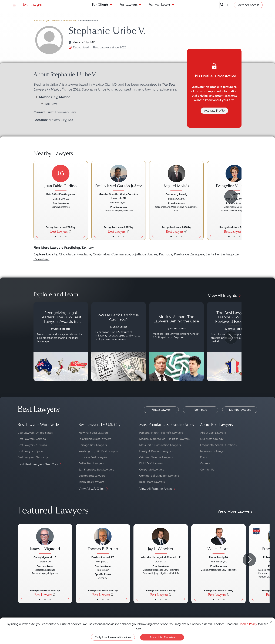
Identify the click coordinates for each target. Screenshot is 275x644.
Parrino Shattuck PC (103, 557)
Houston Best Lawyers (93, 457)
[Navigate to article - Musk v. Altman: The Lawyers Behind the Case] (176, 342)
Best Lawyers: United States (35, 433)
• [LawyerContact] (66, 236)
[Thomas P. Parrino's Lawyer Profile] (103, 541)
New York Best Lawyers (93, 433)
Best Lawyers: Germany (33, 457)
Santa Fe (212, 254)
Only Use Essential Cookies (113, 637)
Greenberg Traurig (176, 194)
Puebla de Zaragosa (189, 254)
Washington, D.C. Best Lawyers (98, 451)
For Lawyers (129, 5)
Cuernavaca (121, 254)
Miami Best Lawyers (91, 482)
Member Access (240, 410)
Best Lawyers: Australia (32, 445)
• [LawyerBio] (61, 236)
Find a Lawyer (42, 21)
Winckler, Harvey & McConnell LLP (161, 557)
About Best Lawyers (213, 433)
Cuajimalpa (101, 254)
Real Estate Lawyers (152, 482)
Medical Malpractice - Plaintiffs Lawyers (164, 439)
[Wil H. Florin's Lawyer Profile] (219, 541)
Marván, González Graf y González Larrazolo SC (118, 196)
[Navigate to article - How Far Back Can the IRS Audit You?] (119, 342)
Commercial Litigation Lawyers (159, 476)
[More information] (70, 231)
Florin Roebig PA (219, 557)
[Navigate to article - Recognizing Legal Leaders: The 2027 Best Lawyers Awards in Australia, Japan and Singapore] (61, 342)
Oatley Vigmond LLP (45, 557)
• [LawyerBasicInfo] (55, 236)
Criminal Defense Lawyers (156, 457)
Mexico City (69, 21)
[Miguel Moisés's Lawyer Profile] (176, 178)
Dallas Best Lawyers (91, 463)
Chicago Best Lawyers (93, 445)
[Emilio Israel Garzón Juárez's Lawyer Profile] (119, 178)
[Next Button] (85, 201)
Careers (205, 463)
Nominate (200, 410)
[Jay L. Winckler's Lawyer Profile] (161, 541)
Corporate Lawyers (152, 470)
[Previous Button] (36, 201)
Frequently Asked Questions (218, 445)
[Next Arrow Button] (231, 197)
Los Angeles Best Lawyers (95, 439)
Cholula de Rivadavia (75, 254)
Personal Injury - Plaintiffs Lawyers (161, 433)
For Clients (100, 5)
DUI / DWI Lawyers (151, 463)
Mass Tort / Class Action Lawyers (160, 445)
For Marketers (160, 5)
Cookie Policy (248, 624)
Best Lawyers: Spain (30, 451)
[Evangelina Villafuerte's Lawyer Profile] (234, 178)
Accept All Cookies (162, 637)
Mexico (56, 21)
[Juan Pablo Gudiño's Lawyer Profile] (61, 178)
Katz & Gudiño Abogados (61, 194)
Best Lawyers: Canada (32, 439)
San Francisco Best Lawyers (96, 470)
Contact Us (207, 470)
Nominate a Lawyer (213, 451)
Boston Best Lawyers (92, 476)
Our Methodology (212, 439)
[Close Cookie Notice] (271, 622)
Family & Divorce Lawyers (156, 451)
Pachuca (166, 254)
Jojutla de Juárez (144, 254)
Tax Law (88, 248)
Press (203, 457)
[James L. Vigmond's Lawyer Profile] (45, 541)
